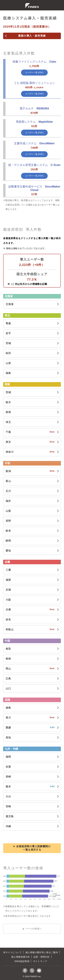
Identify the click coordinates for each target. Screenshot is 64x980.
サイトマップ (40, 961)
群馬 (8, 412)
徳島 (8, 708)
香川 (8, 718)
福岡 (8, 757)
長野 (8, 521)
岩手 (8, 333)
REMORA (34, 109)
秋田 (8, 353)
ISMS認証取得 (22, 961)
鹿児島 (10, 816)
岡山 (8, 669)
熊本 (8, 787)
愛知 (8, 551)
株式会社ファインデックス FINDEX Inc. (32, 6)
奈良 (8, 620)
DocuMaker (34, 143)
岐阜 (8, 531)
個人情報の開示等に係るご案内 (42, 952)
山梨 (8, 511)
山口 (8, 688)
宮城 (8, 343)
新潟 (8, 471)
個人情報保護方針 (21, 957)
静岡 (8, 541)
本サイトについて (12, 952)
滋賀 (8, 580)
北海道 (10, 304)
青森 (8, 323)
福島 (8, 373)
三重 (8, 570)
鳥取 (8, 649)
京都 (8, 590)
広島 (8, 679)
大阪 (8, 600)
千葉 (8, 432)
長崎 (8, 777)
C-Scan (34, 165)
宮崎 (8, 806)
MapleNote (34, 122)
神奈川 (10, 452)
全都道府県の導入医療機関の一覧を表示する (33, 848)
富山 (8, 481)
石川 (8, 491)
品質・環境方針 (42, 957)
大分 (8, 797)
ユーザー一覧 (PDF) (34, 72)
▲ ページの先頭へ (32, 929)
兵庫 (8, 610)
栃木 (8, 402)
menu (5, 5)
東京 (8, 442)
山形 (8, 363)
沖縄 (8, 826)
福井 (8, 501)
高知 (8, 738)
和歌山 (10, 629)
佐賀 (8, 767)
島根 (8, 659)
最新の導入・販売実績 (32, 36)
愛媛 (8, 728)
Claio (34, 62)
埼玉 (8, 422)
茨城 (8, 392)
